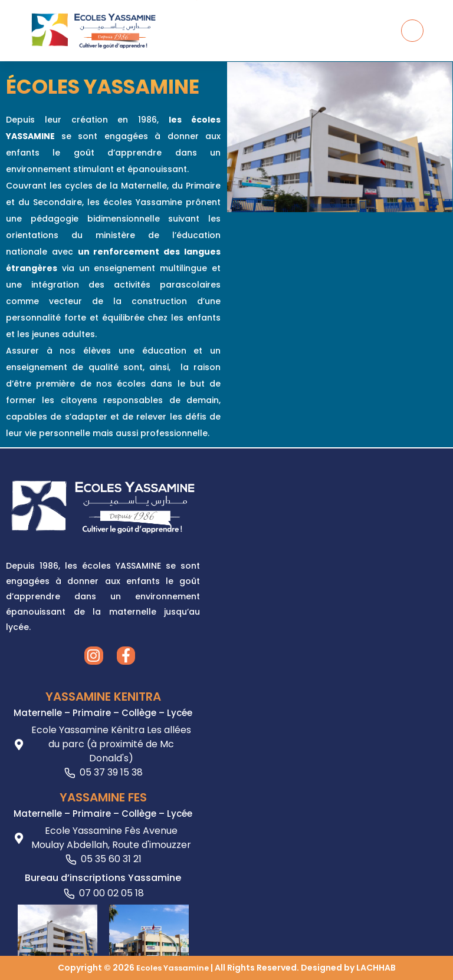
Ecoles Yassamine (172, 968)
